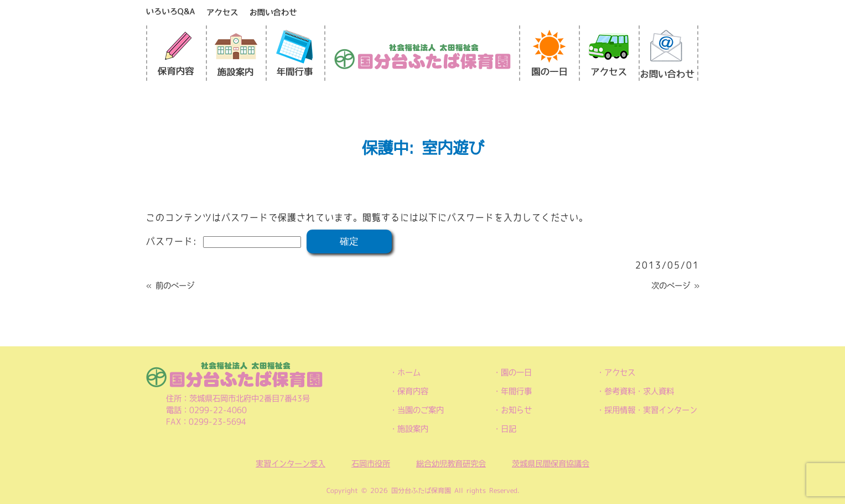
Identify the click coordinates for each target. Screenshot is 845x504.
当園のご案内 (421, 410)
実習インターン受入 (291, 464)
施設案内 (413, 429)
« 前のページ (170, 285)
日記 (509, 429)
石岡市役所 (371, 464)
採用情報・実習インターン (651, 410)
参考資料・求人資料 (639, 391)
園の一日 (516, 372)
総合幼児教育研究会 (451, 464)
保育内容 (413, 391)
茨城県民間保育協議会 (551, 464)
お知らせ (516, 410)
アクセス (620, 372)
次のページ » (675, 285)
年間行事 (516, 391)
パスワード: (224, 241)
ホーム (409, 372)
